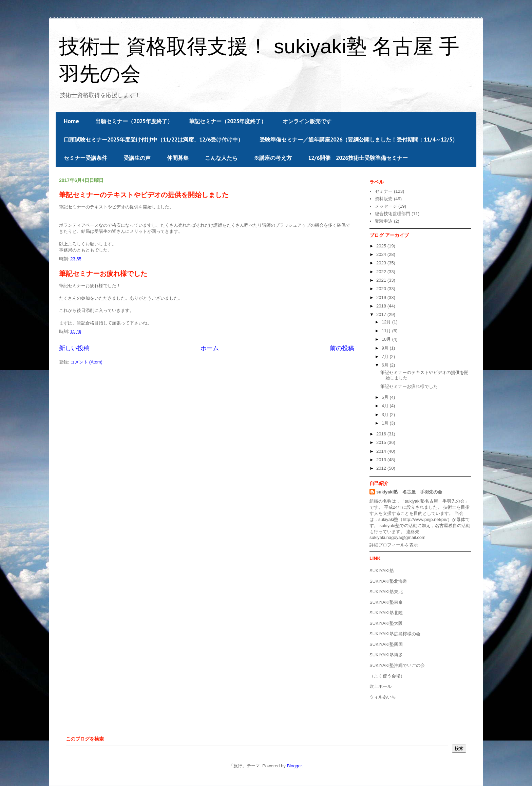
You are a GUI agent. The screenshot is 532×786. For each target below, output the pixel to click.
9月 (386, 348)
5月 (386, 397)
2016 (382, 434)
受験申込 (384, 221)
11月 (387, 331)
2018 (382, 306)
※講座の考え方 (273, 158)
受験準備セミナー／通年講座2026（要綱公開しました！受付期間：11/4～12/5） (359, 139)
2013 (382, 460)
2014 (382, 451)
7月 (386, 357)
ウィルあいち (383, 697)
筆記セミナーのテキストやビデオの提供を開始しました (144, 195)
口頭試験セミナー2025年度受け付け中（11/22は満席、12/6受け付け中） (154, 139)
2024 (382, 254)
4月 (386, 406)
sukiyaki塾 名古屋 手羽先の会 (409, 492)
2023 (382, 263)
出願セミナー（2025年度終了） (134, 121)
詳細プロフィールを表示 (394, 545)
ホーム (210, 348)
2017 (382, 314)
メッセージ (386, 206)
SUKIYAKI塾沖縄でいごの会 (397, 665)
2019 (382, 297)
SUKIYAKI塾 (382, 571)
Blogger (294, 766)
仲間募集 (178, 158)
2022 (382, 272)
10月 (387, 339)
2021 (382, 280)
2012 (382, 468)
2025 (382, 246)
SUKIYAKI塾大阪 (386, 623)
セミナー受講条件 (85, 158)
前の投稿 (342, 348)
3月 (386, 415)
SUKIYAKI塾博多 (386, 655)
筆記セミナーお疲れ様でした (103, 274)
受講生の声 (137, 158)
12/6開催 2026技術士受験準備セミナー (358, 158)
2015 (382, 442)
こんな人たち (221, 158)
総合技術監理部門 (393, 214)
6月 (386, 365)
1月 (386, 423)
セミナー (384, 191)
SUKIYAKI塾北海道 (388, 581)
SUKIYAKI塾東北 (386, 592)
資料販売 (384, 199)
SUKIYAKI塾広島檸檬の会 (395, 634)
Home (71, 121)
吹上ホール (381, 686)
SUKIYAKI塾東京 (386, 602)
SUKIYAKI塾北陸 (386, 613)
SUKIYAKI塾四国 (386, 644)
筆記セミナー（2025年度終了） (228, 121)
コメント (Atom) (86, 362)
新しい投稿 (74, 348)
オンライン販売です (307, 121)
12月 (387, 322)
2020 (382, 289)
